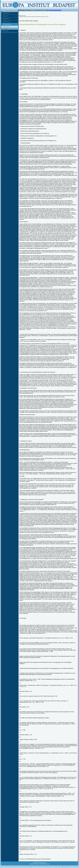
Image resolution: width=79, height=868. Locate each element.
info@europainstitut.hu (55, 10)
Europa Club (10, 22)
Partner (10, 31)
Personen (10, 19)
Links (45, 863)
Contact (40, 863)
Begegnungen (6, 27)
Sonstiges (6, 29)
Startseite (10, 13)
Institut (10, 16)
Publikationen (10, 24)
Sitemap (35, 863)
